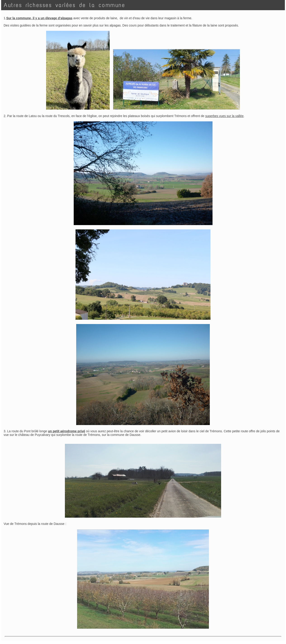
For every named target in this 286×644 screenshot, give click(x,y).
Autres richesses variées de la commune (64, 5)
